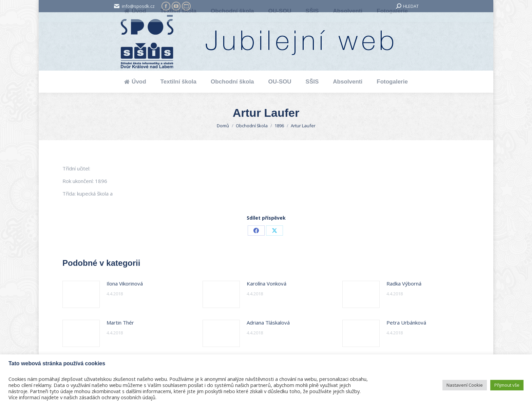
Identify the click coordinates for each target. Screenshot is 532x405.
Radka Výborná (404, 283)
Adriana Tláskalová (268, 323)
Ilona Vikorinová (125, 283)
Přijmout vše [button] (507, 385)
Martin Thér (120, 323)
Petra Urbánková (406, 323)
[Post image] (81, 294)
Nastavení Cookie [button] (465, 385)
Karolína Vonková (267, 283)
